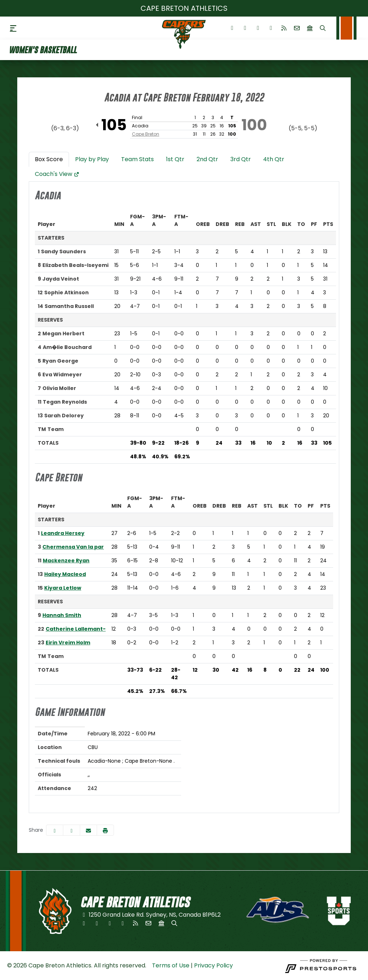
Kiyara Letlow (63, 588)
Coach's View (57, 174)
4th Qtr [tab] (274, 159)
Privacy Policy (213, 965)
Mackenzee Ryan (66, 561)
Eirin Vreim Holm (68, 643)
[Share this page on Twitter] (72, 830)
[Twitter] (245, 28)
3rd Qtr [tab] (241, 159)
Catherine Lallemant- (76, 629)
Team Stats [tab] (137, 159)
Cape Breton (146, 134)
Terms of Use (171, 965)
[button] (105, 830)
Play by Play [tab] (92, 159)
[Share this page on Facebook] (55, 830)
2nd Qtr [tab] (207, 159)
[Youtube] (271, 28)
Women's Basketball (43, 50)
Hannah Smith (62, 615)
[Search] (323, 28)
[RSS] (284, 28)
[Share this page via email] (88, 830)
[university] (310, 28)
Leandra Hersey (63, 533)
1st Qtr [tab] (175, 159)
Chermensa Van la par (73, 547)
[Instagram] (258, 28)
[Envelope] (297, 28)
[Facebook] (232, 28)
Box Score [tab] (49, 159)
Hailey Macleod (65, 574)
